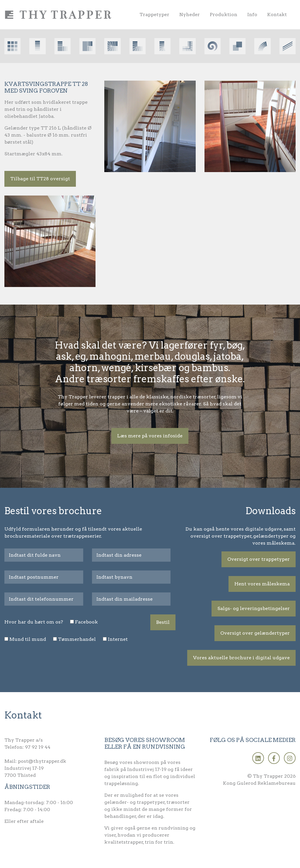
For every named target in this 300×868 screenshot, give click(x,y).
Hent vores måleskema (262, 584)
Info (252, 15)
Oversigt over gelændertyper (255, 633)
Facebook (86, 622)
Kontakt (277, 15)
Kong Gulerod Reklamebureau (259, 783)
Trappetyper (154, 15)
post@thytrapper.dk (42, 761)
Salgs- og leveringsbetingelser (254, 608)
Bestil (163, 622)
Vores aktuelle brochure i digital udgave (241, 658)
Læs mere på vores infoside (150, 436)
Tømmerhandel (77, 639)
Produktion (224, 15)
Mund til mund (28, 639)
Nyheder (190, 15)
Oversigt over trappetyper (259, 559)
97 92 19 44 (38, 747)
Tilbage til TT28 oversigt (40, 179)
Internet (118, 639)
